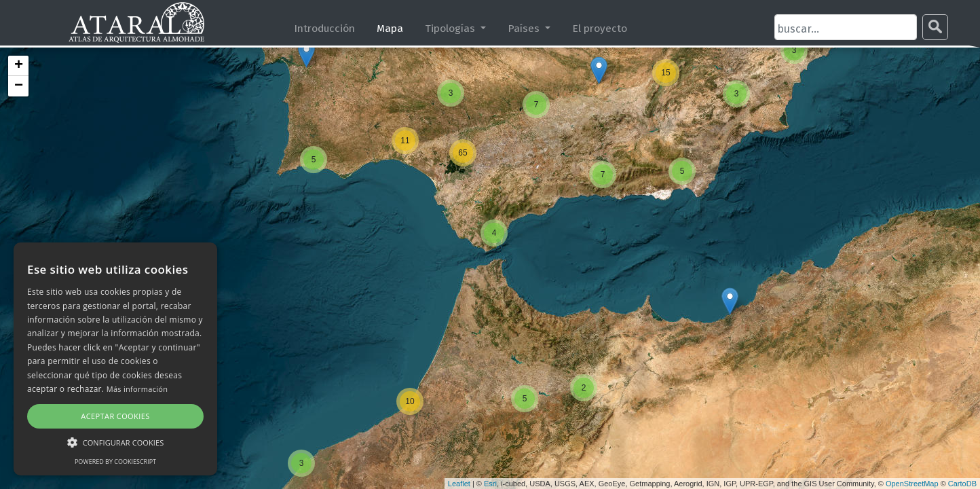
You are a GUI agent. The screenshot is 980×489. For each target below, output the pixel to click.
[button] (115, 442)
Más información (137, 389)
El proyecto (600, 28)
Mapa (390, 28)
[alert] (115, 359)
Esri (490, 484)
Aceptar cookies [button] (115, 416)
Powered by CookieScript (115, 461)
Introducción (324, 28)
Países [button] (525, 28)
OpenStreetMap (912, 484)
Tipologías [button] (451, 28)
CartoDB (962, 484)
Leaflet (459, 484)
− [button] (19, 86)
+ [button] (19, 66)
